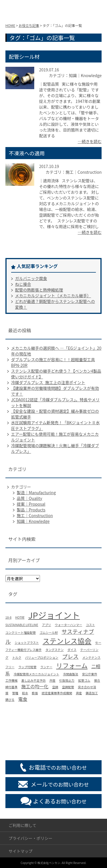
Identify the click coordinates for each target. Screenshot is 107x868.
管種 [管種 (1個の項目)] (15, 693)
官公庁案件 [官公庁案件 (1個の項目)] (89, 674)
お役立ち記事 (29, 25)
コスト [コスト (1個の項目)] (90, 625)
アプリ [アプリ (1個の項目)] (47, 625)
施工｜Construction (35, 515)
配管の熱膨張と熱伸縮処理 (39, 290)
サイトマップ (21, 851)
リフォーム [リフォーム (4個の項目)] (72, 665)
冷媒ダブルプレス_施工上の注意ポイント (48, 382)
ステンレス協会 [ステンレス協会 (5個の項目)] (67, 641)
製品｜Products (31, 510)
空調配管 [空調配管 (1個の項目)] (68, 687)
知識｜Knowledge (33, 521)
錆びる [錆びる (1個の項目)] (10, 700)
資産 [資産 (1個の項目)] (79, 693)
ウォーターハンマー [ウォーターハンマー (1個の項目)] (68, 625)
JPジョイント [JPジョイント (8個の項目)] (54, 615)
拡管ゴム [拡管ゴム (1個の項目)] (84, 680)
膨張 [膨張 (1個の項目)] (35, 693)
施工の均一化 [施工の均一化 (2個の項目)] (35, 686)
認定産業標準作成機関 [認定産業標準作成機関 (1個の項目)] (57, 693)
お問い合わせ (60, 801)
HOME (10, 25)
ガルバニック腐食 (31, 278)
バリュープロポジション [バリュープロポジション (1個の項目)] (42, 657)
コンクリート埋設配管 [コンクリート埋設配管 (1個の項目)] (21, 633)
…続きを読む (90, 141)
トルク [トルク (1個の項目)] (17, 657)
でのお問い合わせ (58, 767)
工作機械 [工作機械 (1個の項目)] (12, 680)
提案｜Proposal (31, 504)
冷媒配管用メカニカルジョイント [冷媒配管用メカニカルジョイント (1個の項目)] (37, 674)
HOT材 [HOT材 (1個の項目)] (20, 617)
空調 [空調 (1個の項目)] (55, 687)
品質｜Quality (30, 498)
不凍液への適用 (27, 153)
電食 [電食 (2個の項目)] (23, 699)
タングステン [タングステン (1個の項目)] (54, 650)
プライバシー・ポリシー (31, 838)
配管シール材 (24, 56)
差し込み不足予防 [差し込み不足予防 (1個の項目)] (34, 680)
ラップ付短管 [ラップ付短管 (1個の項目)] (27, 667)
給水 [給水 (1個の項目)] (25, 693)
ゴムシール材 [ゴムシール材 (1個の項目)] (49, 633)
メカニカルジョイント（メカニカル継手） (53, 296)
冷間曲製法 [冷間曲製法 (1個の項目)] (71, 674)
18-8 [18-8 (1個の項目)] (8, 617)
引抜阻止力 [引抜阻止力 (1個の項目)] (67, 680)
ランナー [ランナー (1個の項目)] (46, 667)
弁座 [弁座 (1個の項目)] (52, 680)
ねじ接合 (23, 284)
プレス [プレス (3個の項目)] (70, 656)
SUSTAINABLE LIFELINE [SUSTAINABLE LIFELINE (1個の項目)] (22, 625)
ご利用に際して (23, 825)
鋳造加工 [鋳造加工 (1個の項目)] (92, 693)
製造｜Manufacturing (36, 492)
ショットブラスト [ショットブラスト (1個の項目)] (27, 643)
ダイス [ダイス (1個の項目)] (72, 650)
